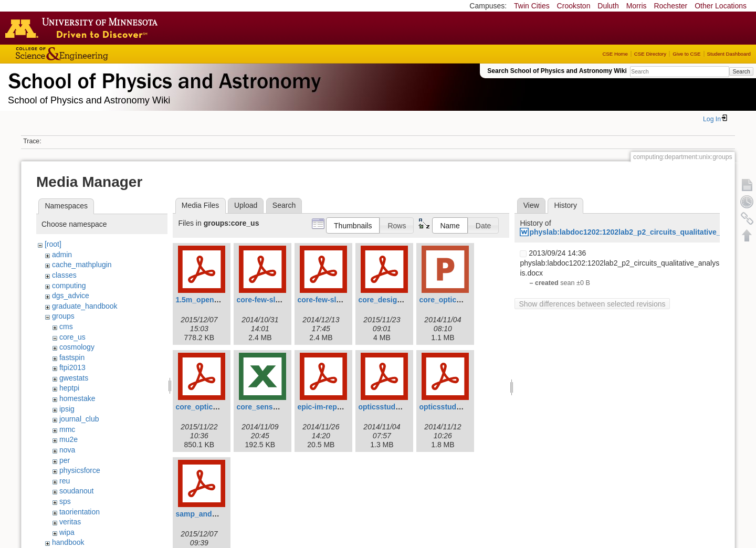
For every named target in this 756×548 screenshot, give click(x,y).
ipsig (67, 409)
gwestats (74, 378)
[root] (53, 244)
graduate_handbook (85, 306)
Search (741, 71)
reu (65, 481)
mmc (67, 429)
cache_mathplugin (82, 265)
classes (64, 275)
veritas (70, 522)
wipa (67, 532)
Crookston (574, 6)
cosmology (77, 347)
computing (69, 286)
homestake (77, 398)
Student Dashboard (729, 54)
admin (62, 255)
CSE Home (615, 54)
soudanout (76, 491)
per (65, 460)
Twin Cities (532, 6)
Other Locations (721, 6)
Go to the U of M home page (84, 28)
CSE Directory (650, 54)
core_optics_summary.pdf (221, 407)
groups (63, 316)
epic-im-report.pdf (329, 407)
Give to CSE (686, 54)
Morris (637, 6)
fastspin (72, 357)
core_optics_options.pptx (464, 300)
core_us (72, 337)
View (531, 205)
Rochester (670, 6)
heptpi (69, 388)
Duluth (608, 6)
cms (66, 326)
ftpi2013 (72, 367)
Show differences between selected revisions (592, 304)
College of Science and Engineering (94, 54)
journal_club (79, 419)
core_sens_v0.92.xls (272, 407)
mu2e (69, 439)
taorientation (80, 512)
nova (67, 450)
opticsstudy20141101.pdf (402, 407)
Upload (246, 205)
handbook (68, 542)
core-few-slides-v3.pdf (275, 300)
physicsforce (80, 470)
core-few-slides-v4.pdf (336, 300)
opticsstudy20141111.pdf (463, 407)
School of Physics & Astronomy (163, 79)
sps (65, 501)
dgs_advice (71, 296)
